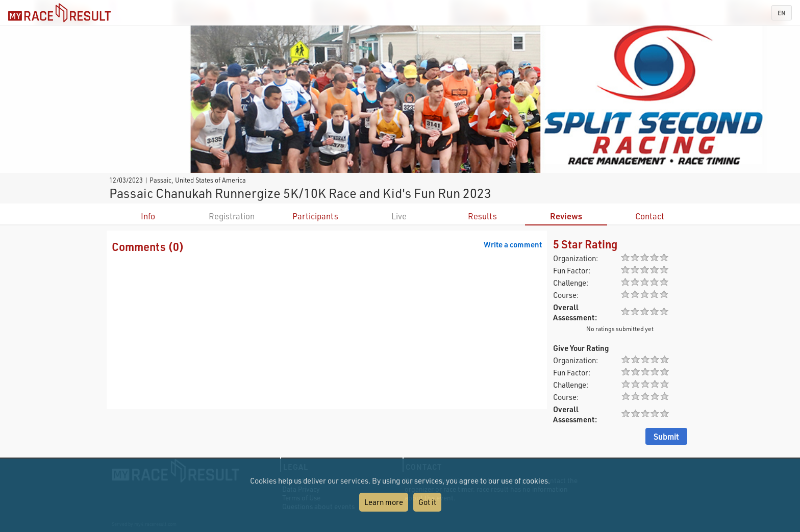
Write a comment (513, 244)
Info (148, 216)
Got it (427, 502)
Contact (650, 216)
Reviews (566, 216)
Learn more (384, 502)
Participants (315, 216)
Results (482, 216)
